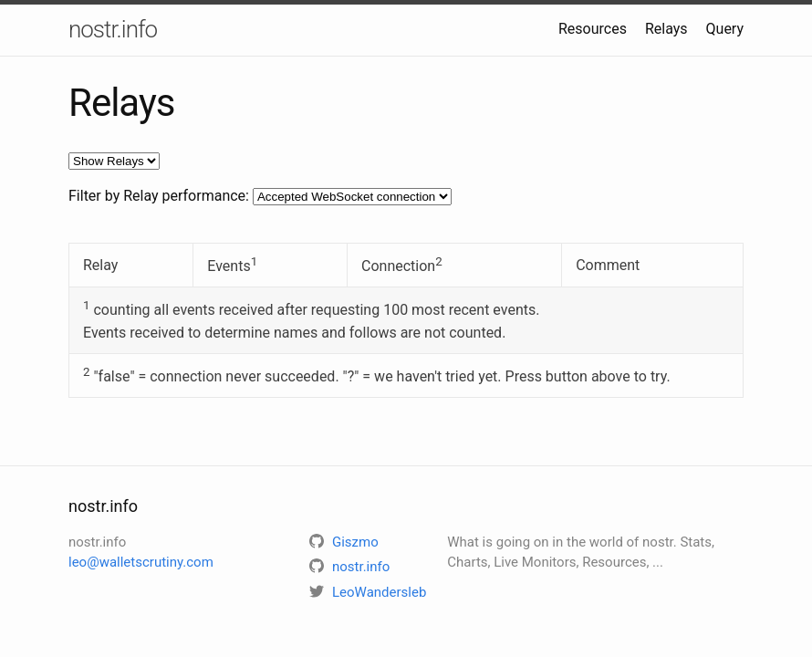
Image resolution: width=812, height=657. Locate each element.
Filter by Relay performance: (159, 196)
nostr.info (113, 29)
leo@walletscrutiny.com (141, 562)
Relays (666, 29)
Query (725, 29)
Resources (593, 29)
